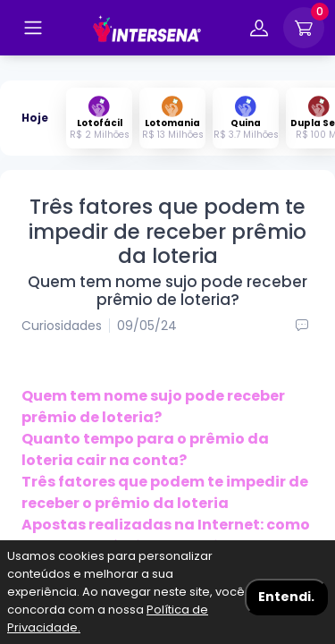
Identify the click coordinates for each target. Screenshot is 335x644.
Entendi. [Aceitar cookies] (286, 597)
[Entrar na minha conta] (259, 31)
